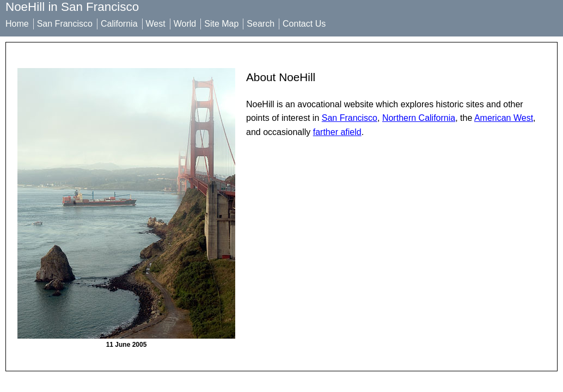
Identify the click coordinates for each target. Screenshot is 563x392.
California (119, 24)
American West (504, 118)
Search (261, 24)
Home (17, 24)
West (156, 24)
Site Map (221, 24)
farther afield (337, 132)
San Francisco (65, 24)
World (185, 24)
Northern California (419, 118)
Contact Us (304, 24)
